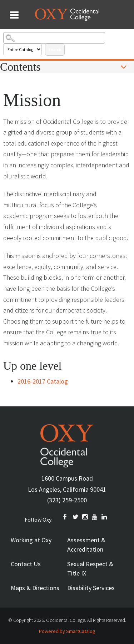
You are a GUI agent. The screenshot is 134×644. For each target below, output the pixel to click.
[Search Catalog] (54, 38)
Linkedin (105, 517)
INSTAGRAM (85, 517)
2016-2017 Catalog (43, 381)
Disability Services (91, 588)
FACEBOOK (66, 517)
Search (55, 49)
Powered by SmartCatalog (67, 631)
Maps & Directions (35, 588)
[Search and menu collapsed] (14, 15)
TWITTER (76, 517)
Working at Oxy (31, 540)
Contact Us (26, 564)
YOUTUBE (95, 517)
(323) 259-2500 (67, 500)
